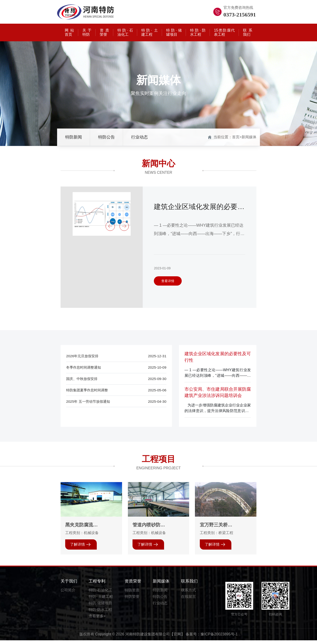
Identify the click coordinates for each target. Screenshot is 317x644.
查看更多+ (97, 620)
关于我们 (69, 585)
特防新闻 (74, 137)
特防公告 (107, 137)
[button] (110, 226)
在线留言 (188, 600)
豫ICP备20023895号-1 (219, 638)
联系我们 (189, 585)
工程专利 (97, 585)
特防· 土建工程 (101, 600)
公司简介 (68, 594)
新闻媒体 (249, 137)
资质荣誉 (133, 585)
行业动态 (139, 137)
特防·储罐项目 (100, 607)
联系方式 (188, 594)
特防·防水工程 (100, 613)
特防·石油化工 (100, 594)
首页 (236, 137)
